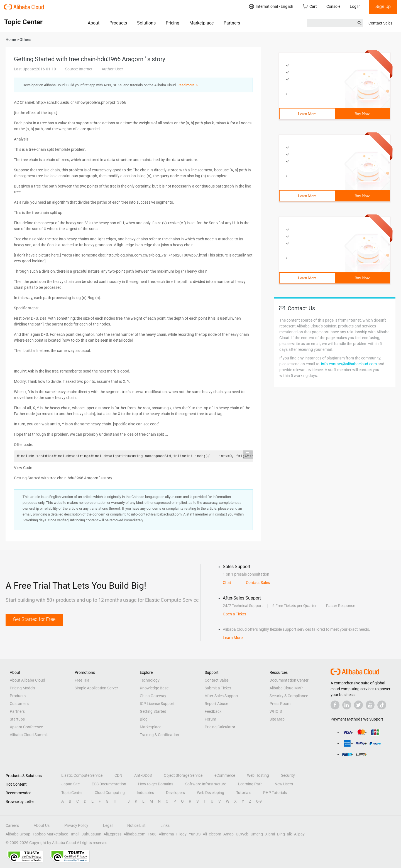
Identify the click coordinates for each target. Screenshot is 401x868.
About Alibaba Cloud (27, 680)
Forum (210, 719)
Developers (175, 793)
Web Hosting (258, 775)
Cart (310, 6)
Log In (355, 6)
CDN (118, 775)
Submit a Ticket (218, 688)
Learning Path (250, 784)
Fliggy (181, 834)
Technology (150, 680)
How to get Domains (156, 784)
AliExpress (113, 834)
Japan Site (70, 784)
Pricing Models (22, 688)
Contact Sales (380, 23)
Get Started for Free (34, 619)
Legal (108, 825)
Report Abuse (216, 704)
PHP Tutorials (275, 793)
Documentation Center (289, 680)
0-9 (259, 801)
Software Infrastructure (206, 784)
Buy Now (362, 114)
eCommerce (225, 775)
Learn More (307, 114)
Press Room (280, 704)
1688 (152, 834)
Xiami (270, 834)
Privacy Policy (76, 825)
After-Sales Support (222, 696)
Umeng (257, 834)
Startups (17, 719)
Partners (232, 23)
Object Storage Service (183, 775)
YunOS (195, 834)
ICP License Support (157, 704)
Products (118, 23)
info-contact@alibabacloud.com (349, 364)
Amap (228, 834)
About (94, 23)
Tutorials (244, 793)
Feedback (213, 711)
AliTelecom (212, 834)
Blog (144, 719)
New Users (284, 784)
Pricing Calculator (220, 727)
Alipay (299, 834)
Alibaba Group (18, 834)
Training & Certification (159, 735)
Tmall (75, 834)
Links (165, 825)
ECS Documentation (109, 784)
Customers (19, 704)
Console (333, 6)
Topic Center (72, 793)
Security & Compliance (289, 696)
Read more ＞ (188, 85)
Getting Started (153, 711)
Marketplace (201, 23)
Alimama (166, 834)
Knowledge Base (154, 688)
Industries (145, 793)
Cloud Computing (110, 793)
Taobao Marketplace (50, 834)
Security (288, 775)
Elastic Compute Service (82, 775)
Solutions (146, 23)
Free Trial (82, 680)
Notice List (136, 825)
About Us (42, 825)
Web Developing (211, 793)
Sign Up (383, 7)
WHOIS (276, 711)
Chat (227, 583)
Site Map (277, 719)
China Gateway (153, 696)
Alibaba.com (135, 834)
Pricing (173, 23)
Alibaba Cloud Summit (29, 735)
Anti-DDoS (143, 775)
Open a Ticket (234, 614)
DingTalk (284, 834)
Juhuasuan (91, 834)
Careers (12, 825)
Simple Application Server (96, 688)
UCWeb (242, 834)
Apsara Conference (26, 727)
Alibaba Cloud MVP (286, 688)
